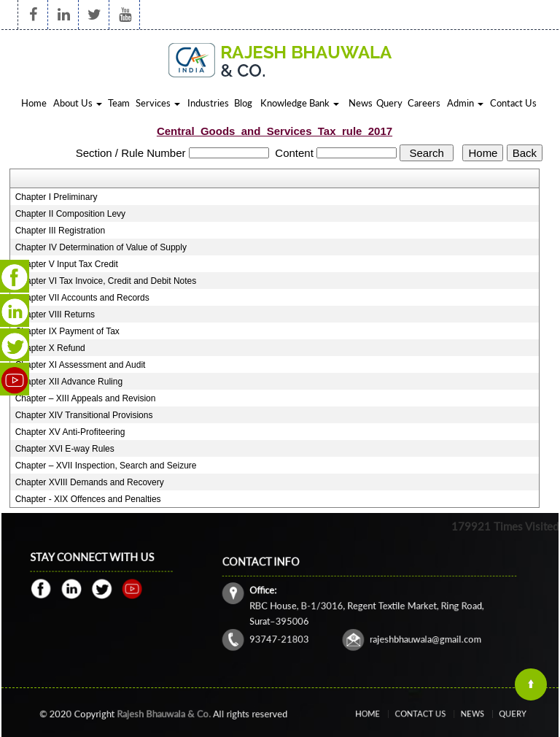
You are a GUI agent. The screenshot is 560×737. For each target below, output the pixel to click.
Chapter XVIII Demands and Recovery (90, 482)
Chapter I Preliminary (57, 197)
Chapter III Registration (60, 231)
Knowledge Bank (300, 103)
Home (34, 103)
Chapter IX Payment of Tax (67, 331)
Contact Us (513, 103)
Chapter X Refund (50, 348)
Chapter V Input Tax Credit (67, 264)
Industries (208, 103)
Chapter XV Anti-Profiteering (70, 432)
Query (389, 103)
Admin (465, 103)
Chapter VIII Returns (55, 315)
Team (119, 103)
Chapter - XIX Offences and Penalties (88, 499)
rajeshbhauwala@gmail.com (410, 628)
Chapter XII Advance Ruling (69, 382)
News (361, 103)
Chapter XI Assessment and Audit (81, 365)
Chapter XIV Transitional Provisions (84, 415)
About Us (78, 103)
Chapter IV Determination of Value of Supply (101, 247)
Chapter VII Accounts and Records (82, 298)
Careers (424, 103)
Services (158, 103)
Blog (243, 103)
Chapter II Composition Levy (70, 214)
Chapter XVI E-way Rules (65, 449)
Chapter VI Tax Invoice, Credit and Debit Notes (106, 281)
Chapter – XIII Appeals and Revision (86, 398)
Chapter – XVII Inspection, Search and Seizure (106, 466)
